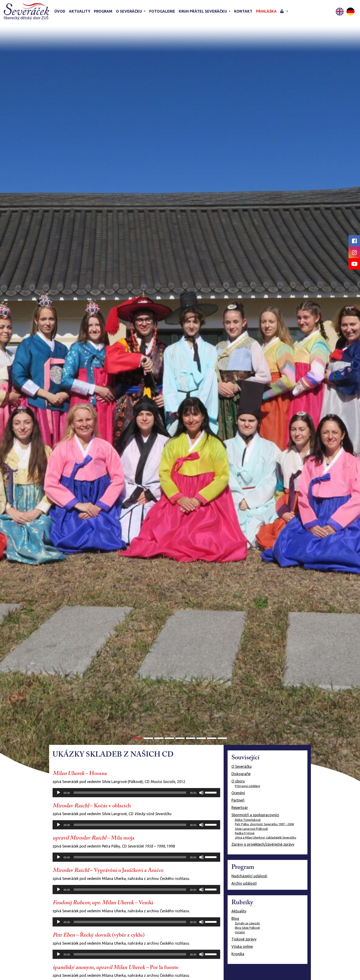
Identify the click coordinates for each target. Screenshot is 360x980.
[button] (284, 12)
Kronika (238, 954)
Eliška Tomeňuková (248, 820)
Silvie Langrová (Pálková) (251, 829)
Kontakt (243, 11)
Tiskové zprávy (244, 939)
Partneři (238, 800)
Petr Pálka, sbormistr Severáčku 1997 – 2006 (264, 824)
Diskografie (241, 774)
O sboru (238, 781)
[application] (136, 793)
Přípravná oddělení (247, 786)
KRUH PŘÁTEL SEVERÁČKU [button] (203, 11)
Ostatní (240, 932)
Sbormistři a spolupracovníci (255, 815)
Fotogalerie (162, 11)
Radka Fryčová (245, 833)
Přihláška (266, 11)
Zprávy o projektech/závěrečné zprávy (263, 844)
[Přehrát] (59, 793)
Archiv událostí (244, 883)
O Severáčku (242, 766)
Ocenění (238, 793)
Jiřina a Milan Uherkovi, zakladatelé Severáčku (266, 837)
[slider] (130, 793)
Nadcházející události (249, 876)
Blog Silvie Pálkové (247, 928)
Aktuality (80, 11)
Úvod (60, 11)
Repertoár (240, 808)
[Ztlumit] (201, 793)
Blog (235, 918)
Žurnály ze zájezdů (247, 923)
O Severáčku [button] (129, 11)
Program (103, 11)
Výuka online (242, 946)
